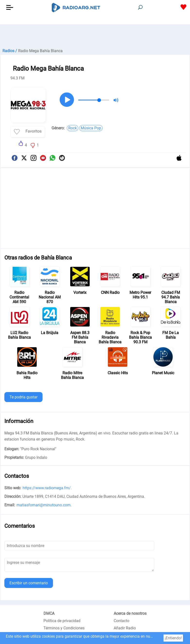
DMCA (49, 613)
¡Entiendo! (173, 638)
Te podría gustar (23, 397)
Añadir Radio (125, 628)
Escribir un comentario (29, 583)
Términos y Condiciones (64, 628)
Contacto (121, 621)
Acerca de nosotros (130, 613)
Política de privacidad (62, 621)
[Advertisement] (95, 37)
